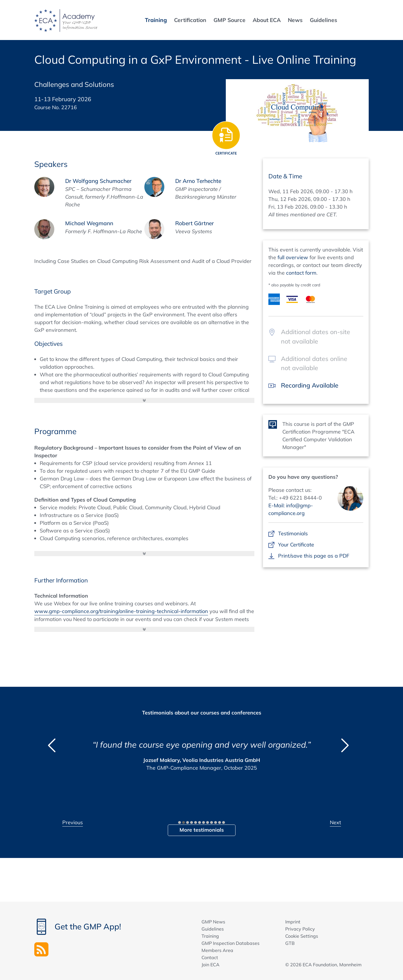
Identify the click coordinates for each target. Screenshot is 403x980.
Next (335, 822)
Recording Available (310, 385)
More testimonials (202, 830)
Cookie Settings (302, 936)
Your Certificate (296, 545)
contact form (301, 273)
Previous (73, 822)
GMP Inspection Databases (231, 943)
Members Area (217, 950)
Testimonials (293, 533)
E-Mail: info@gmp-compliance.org (291, 509)
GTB (290, 943)
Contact (210, 957)
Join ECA (211, 965)
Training (210, 936)
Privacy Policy (300, 929)
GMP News (213, 922)
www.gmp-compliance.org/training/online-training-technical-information (121, 611)
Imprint (293, 922)
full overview (293, 257)
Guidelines (213, 929)
